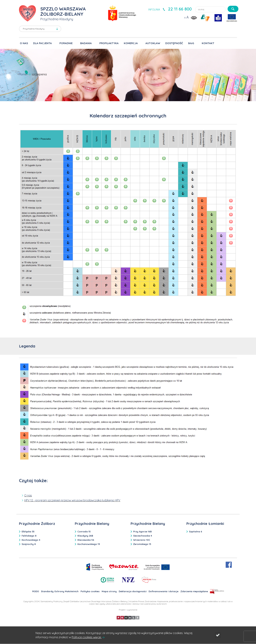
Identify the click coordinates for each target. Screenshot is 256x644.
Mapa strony (109, 591)
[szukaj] (233, 9)
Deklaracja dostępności (133, 591)
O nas (28, 495)
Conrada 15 (84, 531)
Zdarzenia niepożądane (194, 591)
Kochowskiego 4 (31, 540)
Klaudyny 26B (85, 536)
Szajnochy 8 (29, 544)
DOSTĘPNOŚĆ (174, 43)
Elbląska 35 (28, 531)
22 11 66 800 (180, 9)
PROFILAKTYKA (109, 43)
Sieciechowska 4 (143, 536)
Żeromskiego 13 (142, 544)
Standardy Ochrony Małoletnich (60, 591)
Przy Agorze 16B (142, 531)
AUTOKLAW (153, 43)
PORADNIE (66, 43)
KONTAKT (208, 43)
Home (23, 74)
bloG (191, 43)
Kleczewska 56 (86, 540)
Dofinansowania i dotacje (163, 591)
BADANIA (86, 43)
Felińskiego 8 (29, 536)
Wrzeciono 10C (142, 540)
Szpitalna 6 (196, 531)
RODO (36, 591)
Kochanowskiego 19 (89, 544)
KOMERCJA (131, 43)
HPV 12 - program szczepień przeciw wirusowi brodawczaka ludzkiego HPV (72, 500)
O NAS (24, 43)
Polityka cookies (90, 591)
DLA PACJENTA (42, 43)
